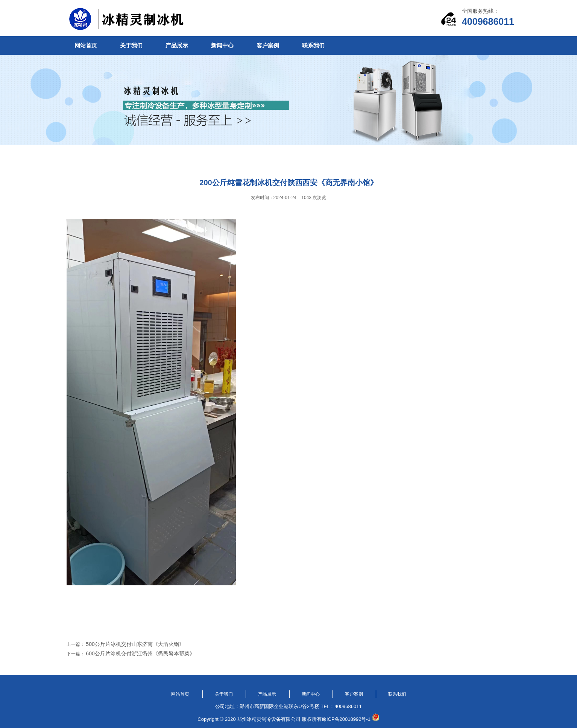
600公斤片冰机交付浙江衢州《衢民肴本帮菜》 (140, 653)
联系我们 (313, 45)
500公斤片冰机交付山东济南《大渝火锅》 (135, 644)
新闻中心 (222, 45)
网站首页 (86, 45)
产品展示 (177, 45)
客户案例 (268, 45)
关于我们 (131, 45)
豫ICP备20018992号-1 (346, 719)
